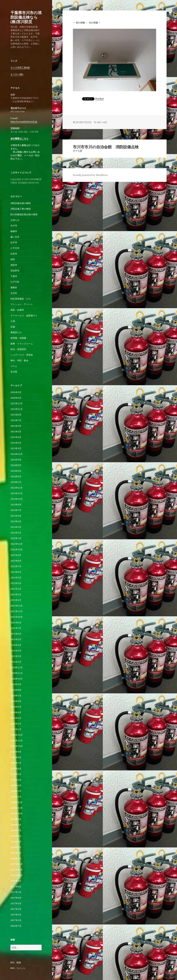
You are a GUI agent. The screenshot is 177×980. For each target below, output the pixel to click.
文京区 (14, 293)
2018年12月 (17, 802)
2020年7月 (16, 696)
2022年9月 (16, 555)
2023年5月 (16, 516)
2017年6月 (16, 898)
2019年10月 (17, 746)
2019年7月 (16, 763)
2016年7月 (16, 926)
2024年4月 (16, 476)
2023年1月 (16, 538)
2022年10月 (17, 549)
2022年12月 (17, 544)
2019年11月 (17, 740)
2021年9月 (16, 622)
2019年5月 (16, 774)
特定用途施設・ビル (21, 299)
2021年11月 (17, 611)
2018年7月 (16, 830)
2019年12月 (17, 735)
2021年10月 (17, 617)
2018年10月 (17, 813)
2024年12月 (17, 454)
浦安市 (14, 265)
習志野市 (15, 271)
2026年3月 (16, 392)
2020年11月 (17, 673)
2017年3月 (16, 909)
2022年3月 (16, 589)
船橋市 (14, 231)
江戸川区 (15, 282)
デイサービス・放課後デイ (24, 315)
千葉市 (14, 276)
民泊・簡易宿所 (18, 349)
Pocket (100, 99)
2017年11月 (17, 870)
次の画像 (93, 23)
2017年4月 (16, 903)
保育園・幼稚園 (18, 338)
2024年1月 (16, 482)
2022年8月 (16, 561)
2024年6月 (16, 471)
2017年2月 (16, 915)
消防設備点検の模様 (21, 203)
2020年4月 (16, 712)
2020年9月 (16, 684)
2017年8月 (16, 887)
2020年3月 (16, 718)
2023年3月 (16, 527)
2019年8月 (16, 757)
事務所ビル (16, 332)
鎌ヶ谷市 (15, 237)
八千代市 (15, 248)
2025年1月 (16, 448)
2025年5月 (16, 431)
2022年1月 (16, 600)
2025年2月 (16, 443)
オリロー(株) (17, 74)
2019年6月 (16, 769)
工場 (13, 321)
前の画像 (80, 23)
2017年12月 (17, 864)
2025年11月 (17, 409)
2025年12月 (17, 403)
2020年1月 (16, 729)
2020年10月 (17, 679)
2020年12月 (17, 667)
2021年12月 (17, 606)
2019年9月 (16, 752)
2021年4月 (16, 645)
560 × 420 (102, 122)
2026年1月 (16, 398)
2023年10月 (17, 499)
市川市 (14, 226)
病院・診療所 (17, 310)
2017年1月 (16, 920)
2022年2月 (16, 594)
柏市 (13, 259)
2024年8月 (16, 465)
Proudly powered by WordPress (90, 175)
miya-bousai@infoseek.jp (24, 122)
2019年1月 (16, 797)
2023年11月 (17, 493)
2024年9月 (16, 460)
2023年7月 (16, 510)
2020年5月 (16, 707)
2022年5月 (16, 578)
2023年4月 (16, 521)
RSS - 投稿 (16, 962)
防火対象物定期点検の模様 (24, 214)
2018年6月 (16, 836)
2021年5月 (16, 639)
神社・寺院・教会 (19, 360)
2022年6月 (16, 572)
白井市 (14, 254)
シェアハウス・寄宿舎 (22, 355)
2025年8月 (16, 415)
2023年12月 (17, 488)
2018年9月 (16, 819)
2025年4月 (16, 437)
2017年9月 (16, 881)
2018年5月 (16, 842)
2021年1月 (16, 662)
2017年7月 (16, 892)
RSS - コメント (18, 968)
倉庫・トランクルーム (22, 344)
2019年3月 (16, 785)
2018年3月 (16, 847)
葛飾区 (14, 287)
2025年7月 (16, 420)
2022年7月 (16, 566)
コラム (14, 366)
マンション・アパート (22, 304)
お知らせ (15, 220)
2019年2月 (16, 791)
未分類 (14, 372)
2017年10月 (17, 875)
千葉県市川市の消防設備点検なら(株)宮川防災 (26, 17)
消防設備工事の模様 (21, 209)
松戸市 (14, 242)
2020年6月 (16, 701)
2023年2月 (16, 533)
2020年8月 (16, 690)
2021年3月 (16, 651)
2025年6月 (16, 426)
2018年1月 (16, 858)
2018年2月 (16, 853)
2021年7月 (16, 628)
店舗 (13, 327)
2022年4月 (16, 583)
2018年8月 (16, 825)
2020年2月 (16, 724)
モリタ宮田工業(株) (20, 67)
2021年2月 (16, 656)
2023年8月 (16, 505)
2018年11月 (17, 808)
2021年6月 (16, 634)
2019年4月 (16, 780)
